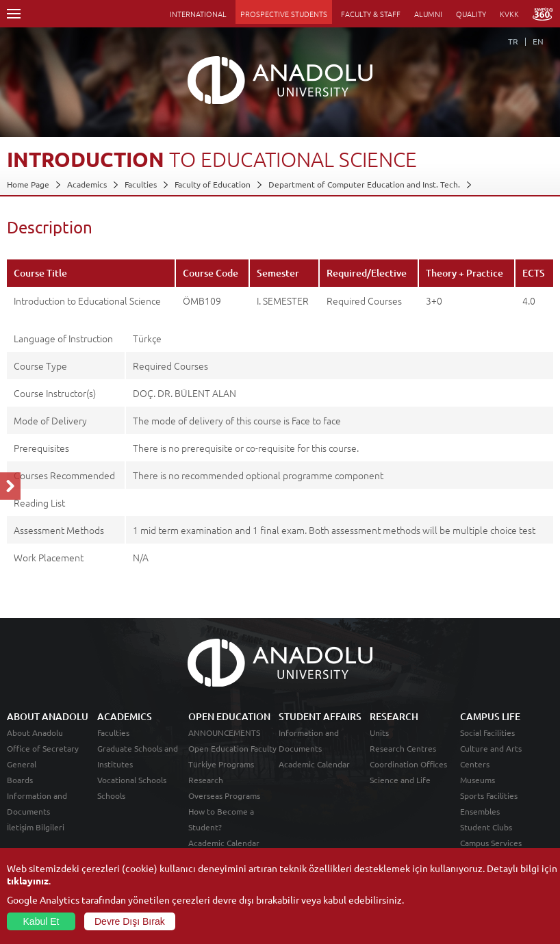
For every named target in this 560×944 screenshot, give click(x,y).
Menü (14, 14)
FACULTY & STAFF (371, 14)
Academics (87, 184)
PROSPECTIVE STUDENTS (284, 14)
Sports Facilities (489, 795)
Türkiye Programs (221, 764)
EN (538, 41)
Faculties (141, 184)
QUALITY (471, 14)
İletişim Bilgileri (36, 827)
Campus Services (491, 843)
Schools (111, 795)
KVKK (509, 14)
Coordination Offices (408, 764)
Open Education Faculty (232, 748)
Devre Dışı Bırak (130, 921)
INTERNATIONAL (198, 14)
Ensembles (480, 811)
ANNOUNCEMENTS (224, 732)
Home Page (28, 184)
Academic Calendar (224, 843)
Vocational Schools (132, 780)
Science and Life (400, 780)
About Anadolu (35, 732)
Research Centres (403, 748)
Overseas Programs (224, 795)
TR (513, 41)
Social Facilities (487, 732)
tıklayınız (28, 880)
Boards (20, 780)
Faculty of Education (213, 184)
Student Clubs (486, 827)
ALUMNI (428, 14)
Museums (478, 780)
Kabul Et (41, 921)
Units (379, 732)
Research (206, 780)
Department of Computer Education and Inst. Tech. (364, 184)
